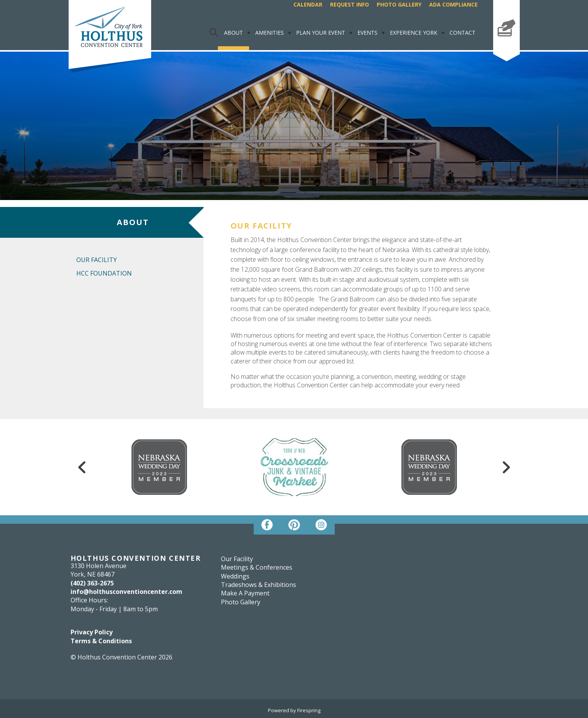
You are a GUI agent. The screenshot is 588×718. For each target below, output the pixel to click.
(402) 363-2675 (92, 583)
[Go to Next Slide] (506, 467)
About (233, 33)
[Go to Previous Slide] (83, 467)
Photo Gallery (399, 4)
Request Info (350, 4)
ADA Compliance (453, 4)
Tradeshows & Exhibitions (259, 585)
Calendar (308, 4)
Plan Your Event (321, 33)
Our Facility (97, 260)
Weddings (235, 576)
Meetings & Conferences (257, 567)
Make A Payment (506, 44)
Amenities (270, 33)
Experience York (414, 33)
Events (367, 33)
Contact (462, 33)
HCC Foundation (104, 273)
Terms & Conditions (101, 641)
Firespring (309, 710)
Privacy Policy (92, 632)
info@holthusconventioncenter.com (126, 592)
